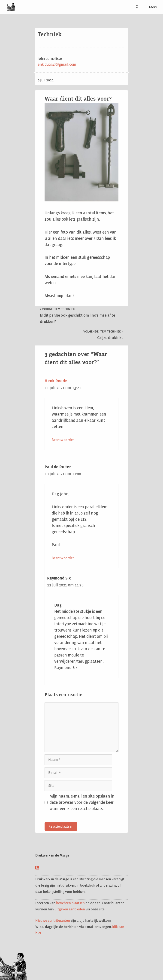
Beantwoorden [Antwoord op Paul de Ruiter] (63, 558)
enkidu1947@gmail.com (57, 64)
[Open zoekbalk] (136, 7)
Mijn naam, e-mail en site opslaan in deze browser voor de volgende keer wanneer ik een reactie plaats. (82, 802)
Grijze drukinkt (103, 335)
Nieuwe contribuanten (53, 920)
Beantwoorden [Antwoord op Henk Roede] (63, 440)
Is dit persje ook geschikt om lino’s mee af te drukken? (77, 316)
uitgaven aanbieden (70, 909)
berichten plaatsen (70, 903)
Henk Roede (56, 381)
